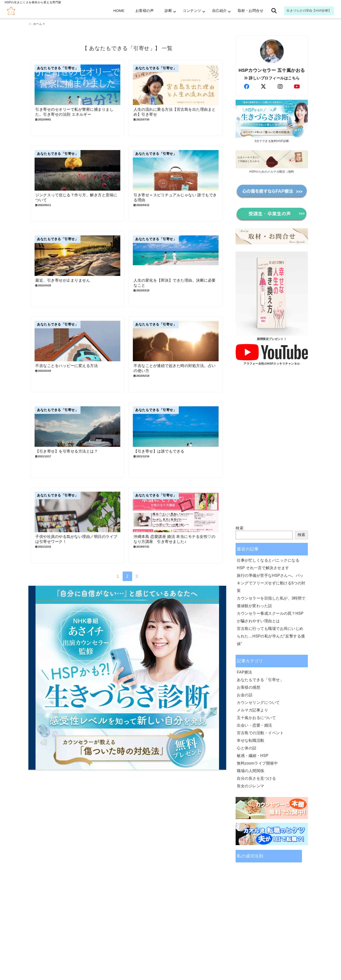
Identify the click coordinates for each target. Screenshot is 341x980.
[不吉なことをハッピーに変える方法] (77, 341)
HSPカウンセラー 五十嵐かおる (272, 70)
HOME (119, 11)
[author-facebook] (247, 87)
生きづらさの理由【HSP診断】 (309, 11)
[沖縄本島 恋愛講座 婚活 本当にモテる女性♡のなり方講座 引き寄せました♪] (176, 512)
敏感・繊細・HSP (253, 756)
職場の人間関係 (251, 771)
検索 (240, 528)
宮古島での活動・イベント (260, 733)
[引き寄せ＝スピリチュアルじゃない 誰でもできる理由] (176, 170)
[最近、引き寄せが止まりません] (77, 256)
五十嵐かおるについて (256, 718)
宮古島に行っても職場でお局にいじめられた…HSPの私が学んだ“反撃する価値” (271, 636)
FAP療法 (245, 672)
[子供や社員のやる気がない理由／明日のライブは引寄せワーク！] (77, 512)
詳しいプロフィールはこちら (272, 78)
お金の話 (245, 695)
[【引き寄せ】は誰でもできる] (176, 426)
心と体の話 (247, 748)
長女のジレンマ (251, 786)
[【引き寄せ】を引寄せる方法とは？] (77, 426)
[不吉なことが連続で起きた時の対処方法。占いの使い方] (176, 341)
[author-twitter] (263, 87)
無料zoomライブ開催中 (257, 763)
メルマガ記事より (252, 710)
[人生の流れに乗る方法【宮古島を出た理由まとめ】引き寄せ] (176, 85)
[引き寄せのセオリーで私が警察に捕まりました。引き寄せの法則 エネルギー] (77, 85)
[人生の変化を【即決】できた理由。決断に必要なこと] (176, 256)
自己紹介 (220, 11)
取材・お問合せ (251, 11)
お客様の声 (145, 11)
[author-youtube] (297, 87)
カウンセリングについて (258, 703)
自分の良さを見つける (256, 778)
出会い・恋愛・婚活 (254, 725)
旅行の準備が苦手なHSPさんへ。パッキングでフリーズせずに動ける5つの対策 (271, 583)
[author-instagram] (280, 87)
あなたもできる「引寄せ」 (260, 680)
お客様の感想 (249, 687)
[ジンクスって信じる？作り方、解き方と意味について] (77, 170)
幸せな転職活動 (251, 740)
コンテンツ (192, 11)
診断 (168, 11)
